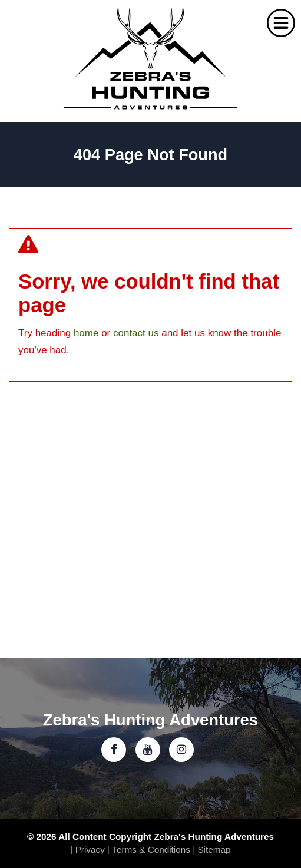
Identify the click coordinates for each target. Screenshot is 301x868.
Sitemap (214, 849)
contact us (136, 333)
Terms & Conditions (151, 849)
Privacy (90, 849)
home (86, 333)
